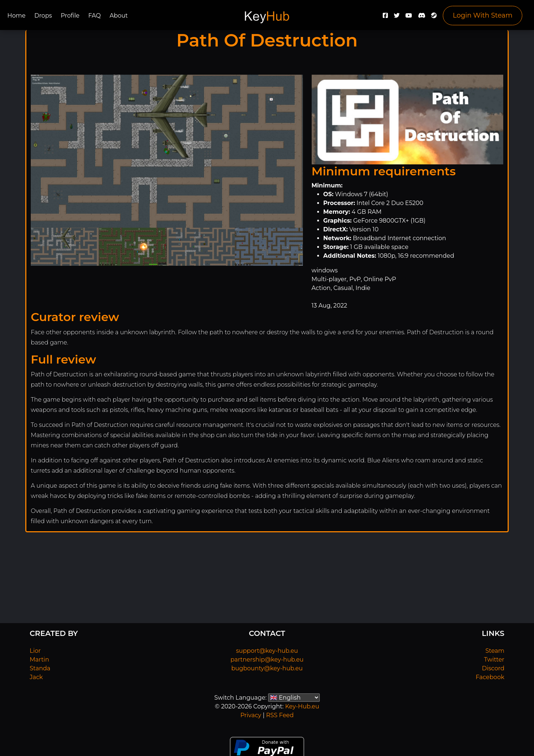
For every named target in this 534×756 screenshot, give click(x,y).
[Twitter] (397, 17)
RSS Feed (280, 715)
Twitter (494, 660)
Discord (493, 668)
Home (16, 16)
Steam (495, 651)
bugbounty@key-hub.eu (267, 668)
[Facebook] (385, 17)
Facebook (490, 677)
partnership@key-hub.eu (267, 660)
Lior (35, 651)
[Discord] (422, 17)
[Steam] (434, 17)
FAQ (94, 16)
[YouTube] (409, 17)
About (119, 16)
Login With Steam (483, 15)
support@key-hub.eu (267, 651)
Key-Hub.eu (302, 706)
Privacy (251, 715)
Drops (43, 16)
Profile (70, 16)
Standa (40, 668)
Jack (36, 677)
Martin (39, 660)
